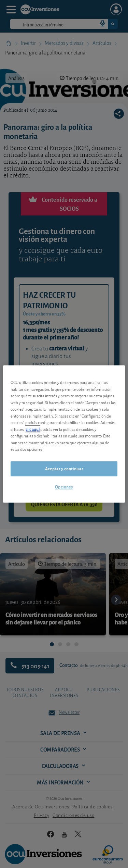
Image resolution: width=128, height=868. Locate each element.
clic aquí (33, 429)
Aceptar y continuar (64, 468)
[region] (64, 434)
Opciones (64, 487)
